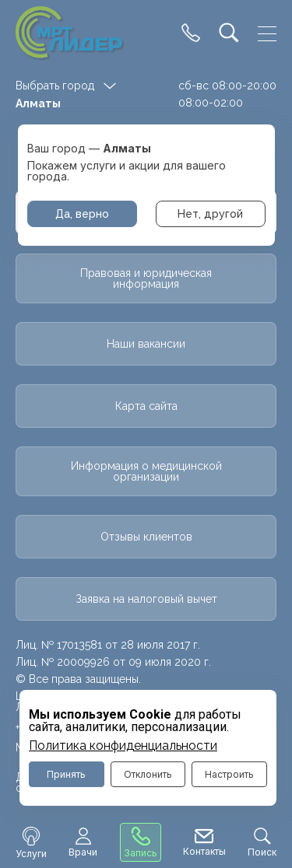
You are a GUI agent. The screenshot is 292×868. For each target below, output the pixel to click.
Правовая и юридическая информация (146, 278)
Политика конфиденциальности (123, 746)
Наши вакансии (146, 344)
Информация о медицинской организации (146, 471)
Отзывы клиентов (146, 537)
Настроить (229, 774)
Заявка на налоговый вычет (146, 599)
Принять (66, 774)
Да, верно (82, 214)
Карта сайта (146, 406)
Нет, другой (210, 214)
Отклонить (148, 774)
